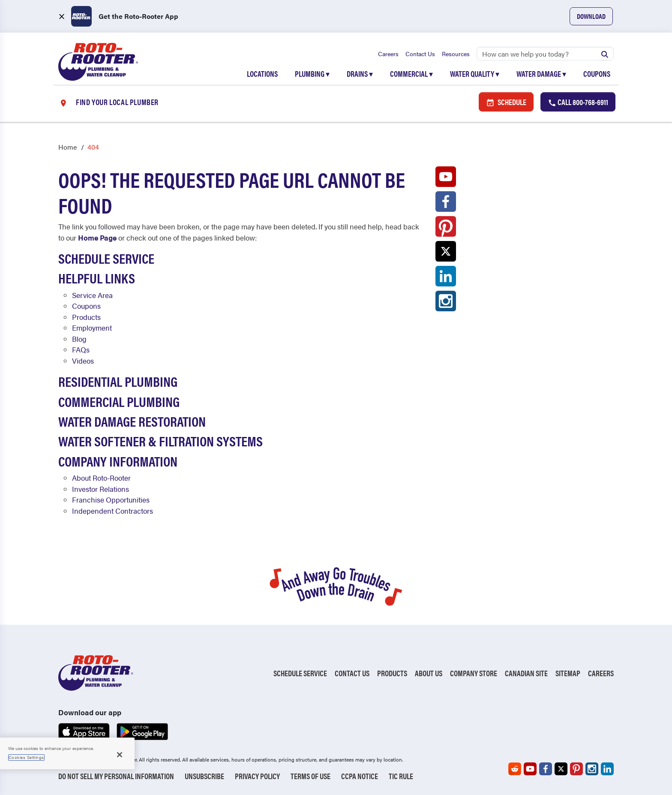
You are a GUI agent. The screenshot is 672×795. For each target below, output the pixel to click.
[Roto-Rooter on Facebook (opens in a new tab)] (446, 204)
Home (67, 147)
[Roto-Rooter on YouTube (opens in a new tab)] (446, 179)
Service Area (92, 295)
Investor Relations (100, 489)
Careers (388, 54)
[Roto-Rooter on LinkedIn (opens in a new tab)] (446, 278)
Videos (83, 361)
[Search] (545, 54)
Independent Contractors (112, 511)
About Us (429, 673)
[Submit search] (605, 54)
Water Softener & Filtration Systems (160, 441)
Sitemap (568, 673)
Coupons (597, 74)
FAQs (81, 349)
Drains (360, 74)
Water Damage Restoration (132, 421)
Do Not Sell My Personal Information (116, 776)
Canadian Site (526, 673)
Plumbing (312, 74)
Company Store (474, 673)
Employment (92, 328)
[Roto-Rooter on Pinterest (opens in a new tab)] (446, 229)
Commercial (411, 74)
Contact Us (420, 54)
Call (578, 102)
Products (86, 317)
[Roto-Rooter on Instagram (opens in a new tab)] (446, 303)
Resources (456, 54)
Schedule (506, 102)
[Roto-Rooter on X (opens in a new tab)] (446, 253)
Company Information (118, 461)
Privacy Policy (257, 776)
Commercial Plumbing (119, 401)
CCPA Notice (360, 776)
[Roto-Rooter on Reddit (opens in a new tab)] (515, 769)
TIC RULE (401, 776)
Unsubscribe (204, 776)
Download (591, 16)
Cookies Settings (26, 757)
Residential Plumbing (118, 381)
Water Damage (541, 74)
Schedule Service (106, 258)
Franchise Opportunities (111, 500)
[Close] (120, 755)
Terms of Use (310, 776)
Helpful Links (97, 278)
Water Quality (475, 74)
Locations (262, 74)
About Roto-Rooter (101, 478)
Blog (79, 339)
